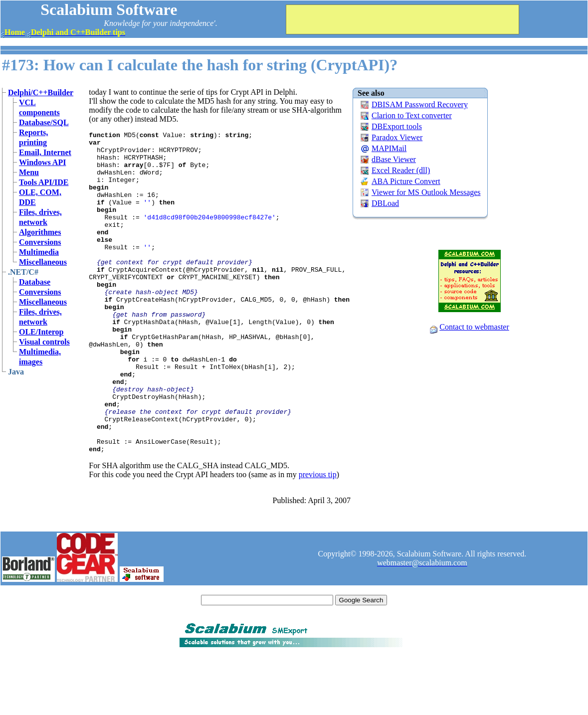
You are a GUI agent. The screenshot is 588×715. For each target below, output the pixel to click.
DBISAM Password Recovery (420, 104)
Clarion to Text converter (412, 115)
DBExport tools (397, 126)
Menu (29, 172)
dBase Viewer (394, 159)
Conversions (40, 242)
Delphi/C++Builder (41, 92)
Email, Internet (45, 152)
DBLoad (385, 203)
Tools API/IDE (44, 182)
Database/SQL (44, 122)
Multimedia (39, 252)
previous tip (318, 539)
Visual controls (44, 342)
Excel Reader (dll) (401, 170)
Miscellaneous (43, 262)
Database (35, 282)
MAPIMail (389, 148)
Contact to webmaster (474, 327)
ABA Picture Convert (406, 181)
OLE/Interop (41, 332)
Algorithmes (40, 232)
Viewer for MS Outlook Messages (426, 192)
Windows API (42, 162)
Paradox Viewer (397, 137)
